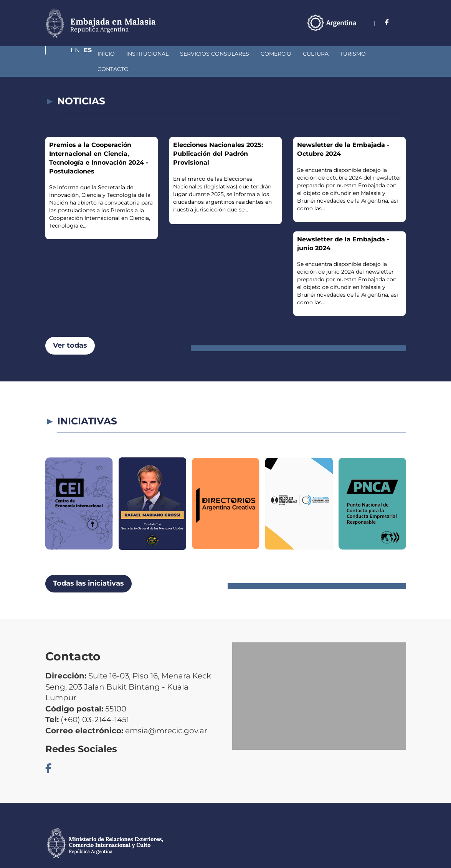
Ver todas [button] (70, 330)
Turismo (312, 54)
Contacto (352, 54)
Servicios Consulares (174, 54)
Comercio (235, 54)
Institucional (107, 54)
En (387, 22)
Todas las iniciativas (88, 568)
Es (402, 22)
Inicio (65, 54)
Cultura (275, 54)
